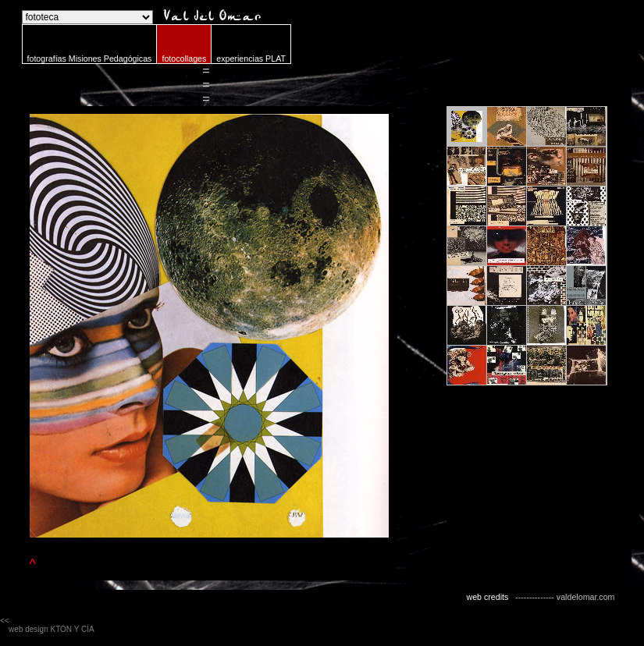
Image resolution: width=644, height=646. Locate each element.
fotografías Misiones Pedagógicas (90, 59)
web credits (487, 597)
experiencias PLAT (251, 59)
